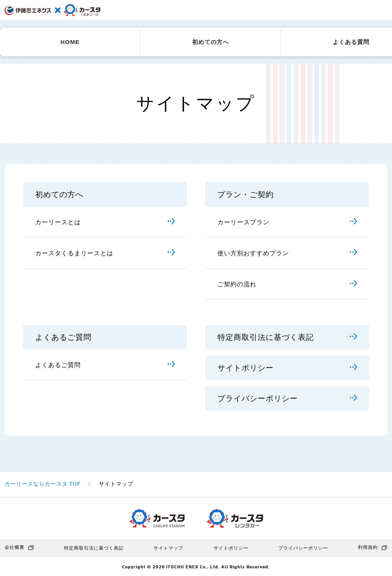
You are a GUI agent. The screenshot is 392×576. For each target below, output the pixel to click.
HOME (70, 42)
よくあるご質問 (105, 365)
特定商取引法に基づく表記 (287, 338)
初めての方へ (211, 42)
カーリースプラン (287, 222)
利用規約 (373, 548)
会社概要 (19, 548)
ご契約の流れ (287, 284)
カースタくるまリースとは (105, 253)
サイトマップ (168, 548)
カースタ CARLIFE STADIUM (157, 518)
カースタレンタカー (235, 518)
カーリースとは (105, 222)
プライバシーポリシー (287, 399)
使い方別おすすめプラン (287, 253)
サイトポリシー (287, 368)
